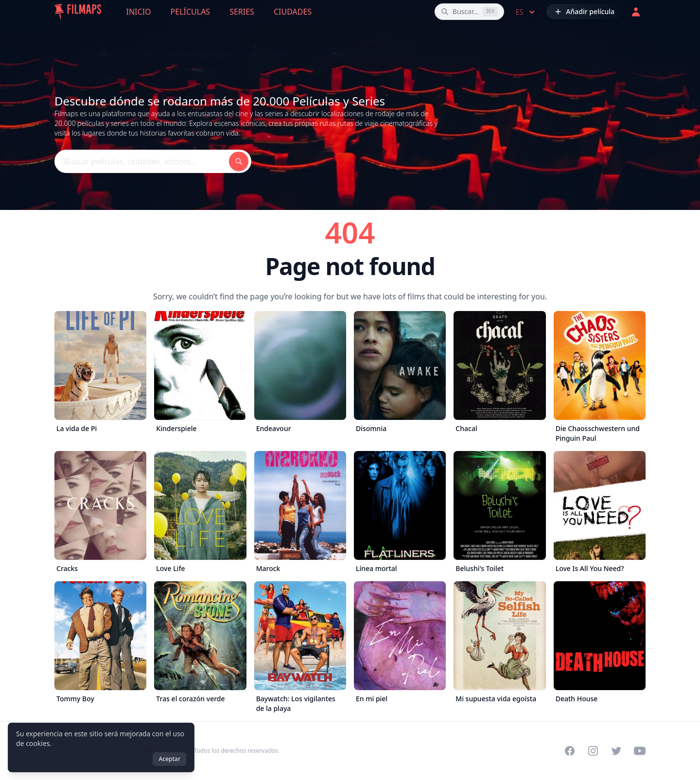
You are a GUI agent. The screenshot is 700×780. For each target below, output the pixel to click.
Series (242, 12)
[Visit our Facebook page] (570, 751)
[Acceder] (636, 12)
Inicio (139, 12)
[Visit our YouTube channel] (640, 751)
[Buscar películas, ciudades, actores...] (469, 12)
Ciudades (293, 12)
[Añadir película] (584, 12)
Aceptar (169, 759)
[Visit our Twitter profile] (616, 751)
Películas (191, 12)
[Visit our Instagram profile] (593, 751)
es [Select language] (526, 12)
